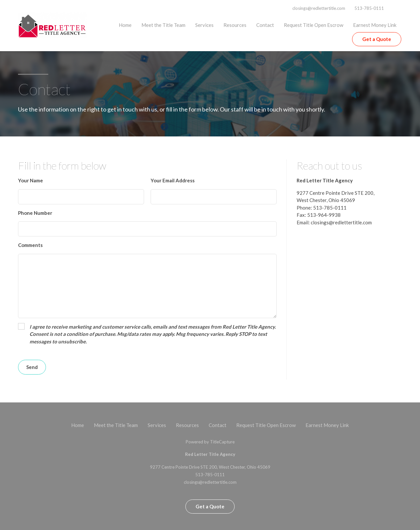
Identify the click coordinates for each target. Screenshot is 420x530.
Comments (30, 245)
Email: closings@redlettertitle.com (334, 222)
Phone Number (35, 213)
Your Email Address (173, 180)
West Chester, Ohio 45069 (326, 200)
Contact (265, 25)
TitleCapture (222, 442)
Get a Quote (377, 39)
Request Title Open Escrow (314, 25)
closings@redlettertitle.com (319, 8)
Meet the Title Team (163, 25)
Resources (235, 25)
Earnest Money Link (375, 25)
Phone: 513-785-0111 (322, 208)
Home (125, 25)
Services (204, 25)
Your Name (31, 180)
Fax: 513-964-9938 (319, 215)
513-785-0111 (369, 8)
